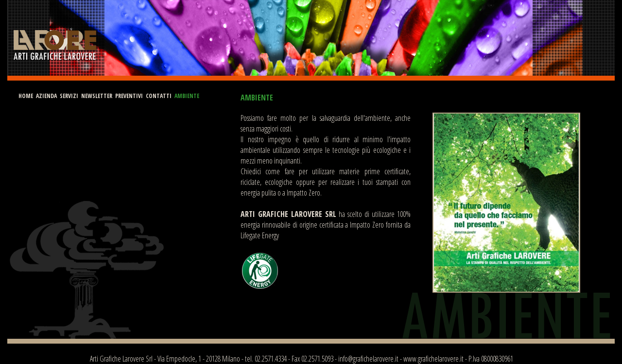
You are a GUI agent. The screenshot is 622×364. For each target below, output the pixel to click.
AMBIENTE (187, 96)
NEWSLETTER (97, 96)
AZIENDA (46, 96)
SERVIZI (69, 96)
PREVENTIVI (129, 96)
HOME (26, 96)
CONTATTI (159, 96)
